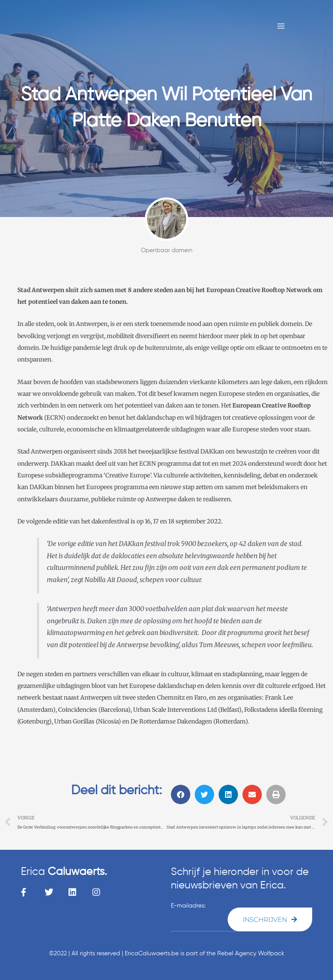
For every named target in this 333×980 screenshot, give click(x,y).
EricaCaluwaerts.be (152, 954)
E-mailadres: (188, 906)
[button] (181, 794)
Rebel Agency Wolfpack (251, 954)
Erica (64, 872)
